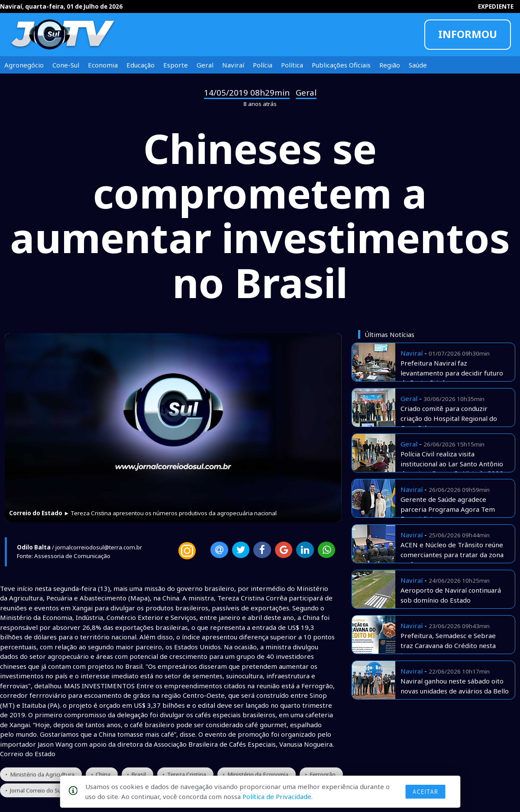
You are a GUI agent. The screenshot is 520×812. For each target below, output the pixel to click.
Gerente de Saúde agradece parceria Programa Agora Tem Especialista (448, 509)
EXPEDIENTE (496, 6)
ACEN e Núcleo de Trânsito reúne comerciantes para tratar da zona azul (452, 554)
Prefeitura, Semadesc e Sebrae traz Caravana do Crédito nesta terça (448, 645)
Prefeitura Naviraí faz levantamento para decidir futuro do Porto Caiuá (452, 373)
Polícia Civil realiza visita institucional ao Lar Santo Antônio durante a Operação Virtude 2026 (452, 464)
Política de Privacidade (277, 796)
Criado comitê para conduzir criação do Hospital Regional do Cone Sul (449, 418)
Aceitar (425, 792)
